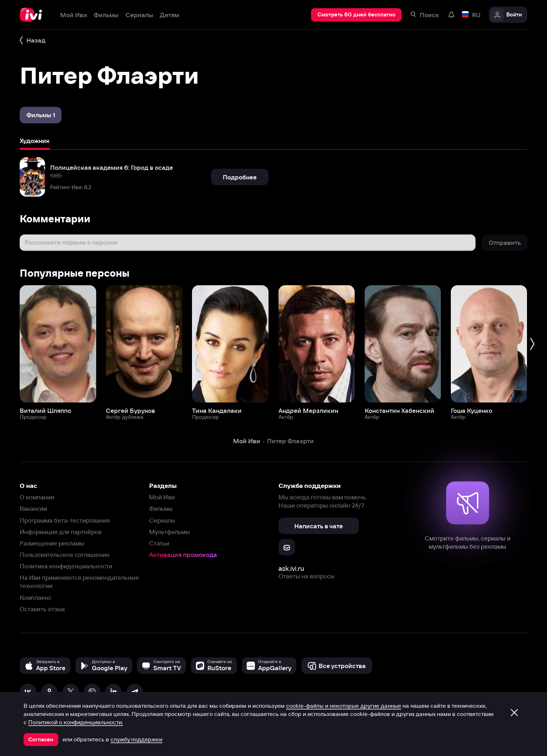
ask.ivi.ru (291, 569)
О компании (37, 497)
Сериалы (162, 520)
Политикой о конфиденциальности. (76, 722)
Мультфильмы (169, 532)
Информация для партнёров (61, 532)
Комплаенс (36, 597)
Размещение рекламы (52, 543)
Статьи (159, 543)
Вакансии (33, 508)
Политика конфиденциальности (66, 566)
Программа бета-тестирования (65, 520)
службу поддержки (136, 739)
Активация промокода (183, 555)
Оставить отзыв (42, 609)
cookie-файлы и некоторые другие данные (344, 706)
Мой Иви (162, 497)
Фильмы (161, 508)
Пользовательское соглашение (65, 555)
